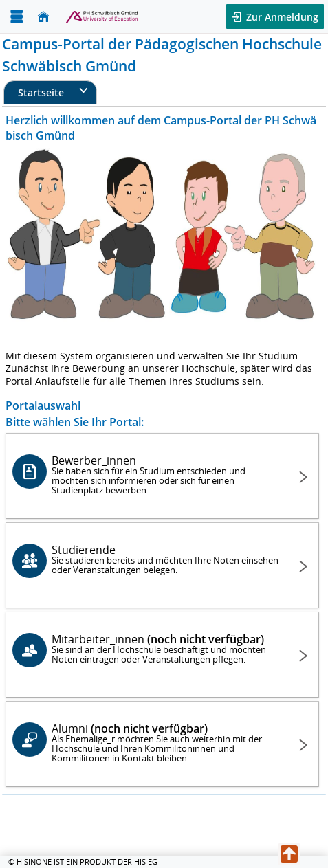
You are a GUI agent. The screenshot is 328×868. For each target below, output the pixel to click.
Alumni (165, 743)
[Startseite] (43, 17)
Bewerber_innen (165, 475)
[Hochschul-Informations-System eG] (95, 17)
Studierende (165, 559)
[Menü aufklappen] (17, 17)
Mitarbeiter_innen (165, 648)
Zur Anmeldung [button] (281, 17)
